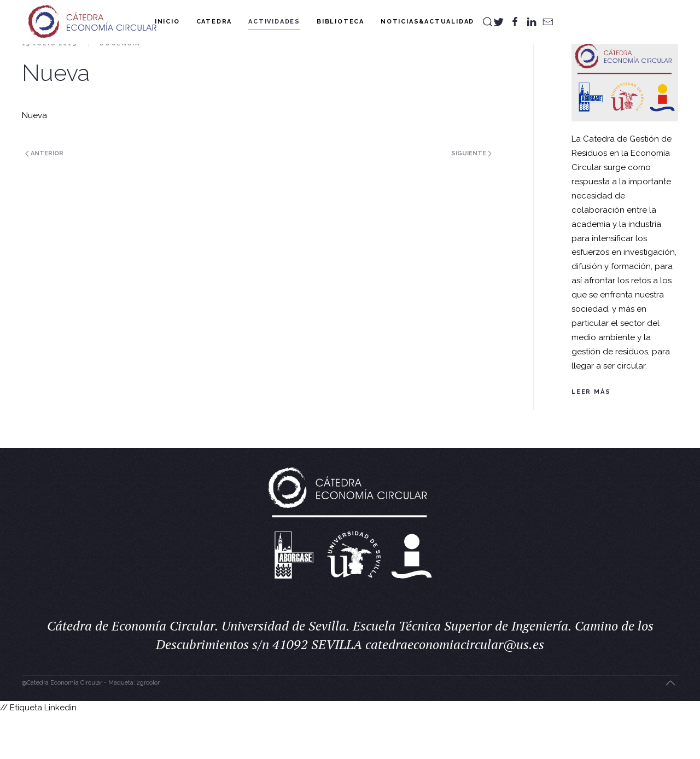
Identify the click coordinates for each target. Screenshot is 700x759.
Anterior (44, 197)
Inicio (167, 22)
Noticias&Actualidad (427, 22)
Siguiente (471, 197)
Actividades (274, 22)
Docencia (119, 87)
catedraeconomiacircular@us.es (455, 688)
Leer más (591, 436)
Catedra (214, 22)
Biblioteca (340, 22)
